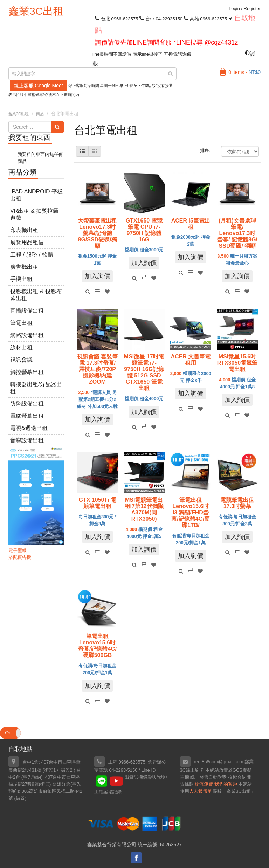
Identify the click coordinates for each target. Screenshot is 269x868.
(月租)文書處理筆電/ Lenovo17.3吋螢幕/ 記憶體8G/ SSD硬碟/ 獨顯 (237, 233)
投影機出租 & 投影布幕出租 (36, 295)
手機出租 (21, 279)
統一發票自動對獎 (208, 777)
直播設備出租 (27, 311)
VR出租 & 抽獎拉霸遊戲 (34, 214)
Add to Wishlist (107, 292)
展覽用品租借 (27, 242)
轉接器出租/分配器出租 (36, 388)
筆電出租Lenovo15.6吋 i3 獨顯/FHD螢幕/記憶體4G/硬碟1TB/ (191, 512)
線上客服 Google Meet (39, 86)
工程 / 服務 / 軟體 (32, 255)
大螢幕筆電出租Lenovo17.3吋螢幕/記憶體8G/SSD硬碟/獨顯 (97, 233)
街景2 (67, 770)
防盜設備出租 (27, 404)
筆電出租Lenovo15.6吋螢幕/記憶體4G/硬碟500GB (97, 646)
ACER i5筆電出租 (191, 224)
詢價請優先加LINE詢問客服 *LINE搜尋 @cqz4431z (166, 42)
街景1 (50, 770)
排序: (205, 151)
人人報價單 (201, 791)
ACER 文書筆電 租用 (191, 360)
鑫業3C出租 (36, 11)
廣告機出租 (24, 267)
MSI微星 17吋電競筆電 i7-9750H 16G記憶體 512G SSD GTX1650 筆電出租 (144, 372)
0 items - (244, 72)
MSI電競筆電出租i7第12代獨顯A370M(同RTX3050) (144, 509)
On (8, 733)
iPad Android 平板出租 (36, 195)
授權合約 (237, 777)
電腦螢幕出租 (27, 416)
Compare (97, 290)
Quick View (88, 292)
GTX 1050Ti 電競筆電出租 (97, 503)
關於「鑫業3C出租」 (234, 791)
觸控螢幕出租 (27, 372)
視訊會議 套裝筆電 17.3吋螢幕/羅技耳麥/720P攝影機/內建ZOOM (97, 369)
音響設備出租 (27, 440)
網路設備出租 (27, 335)
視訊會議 (21, 360)
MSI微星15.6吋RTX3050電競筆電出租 (237, 363)
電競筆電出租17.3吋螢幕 (237, 503)
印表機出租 (24, 230)
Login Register (245, 9)
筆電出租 (21, 323)
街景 (45, 784)
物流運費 (204, 784)
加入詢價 (97, 276)
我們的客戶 (226, 784)
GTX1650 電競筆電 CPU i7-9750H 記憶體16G (144, 230)
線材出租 (21, 347)
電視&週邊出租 (29, 428)
